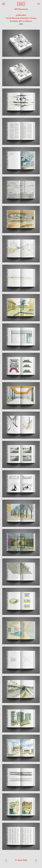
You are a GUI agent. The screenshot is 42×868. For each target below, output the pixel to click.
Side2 (21, 4)
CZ (38, 4)
